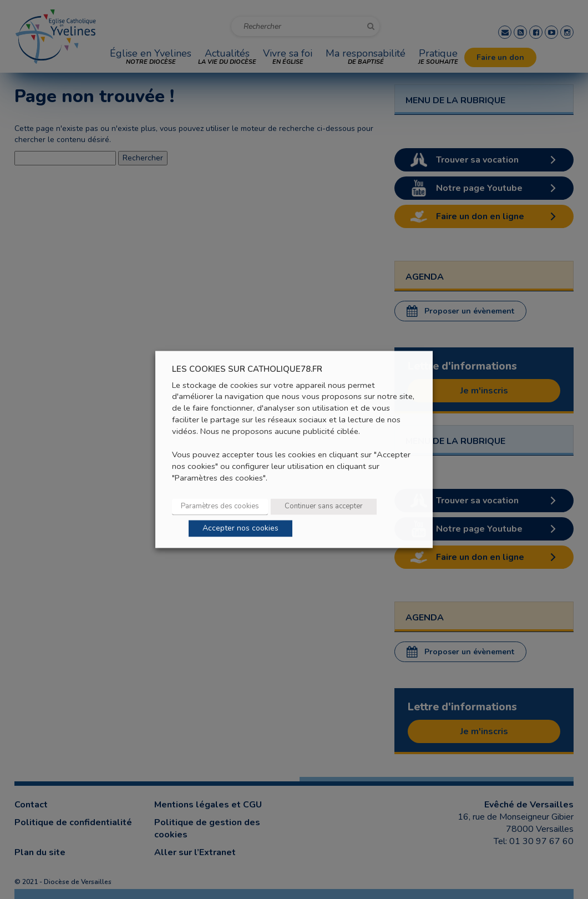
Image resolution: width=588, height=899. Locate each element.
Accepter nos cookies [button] (240, 529)
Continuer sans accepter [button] (324, 507)
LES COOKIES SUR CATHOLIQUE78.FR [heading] (247, 369)
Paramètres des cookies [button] (220, 507)
